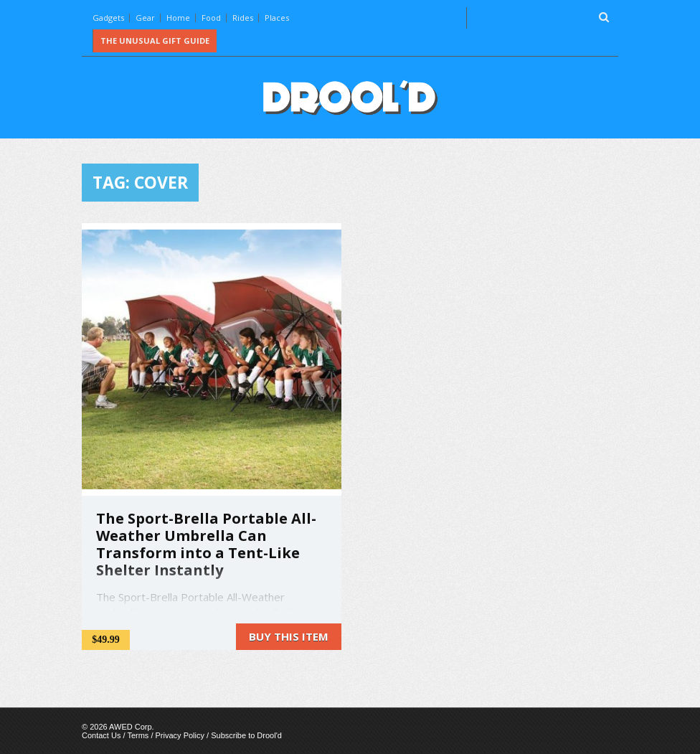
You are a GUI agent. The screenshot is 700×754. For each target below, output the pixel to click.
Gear (145, 18)
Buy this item (289, 636)
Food (211, 18)
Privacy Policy (180, 735)
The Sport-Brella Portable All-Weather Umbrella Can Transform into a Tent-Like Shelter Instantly (206, 544)
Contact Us (101, 735)
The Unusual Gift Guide (155, 41)
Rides (243, 18)
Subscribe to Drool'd (246, 735)
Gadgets (108, 18)
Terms (138, 735)
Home (178, 18)
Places (277, 18)
